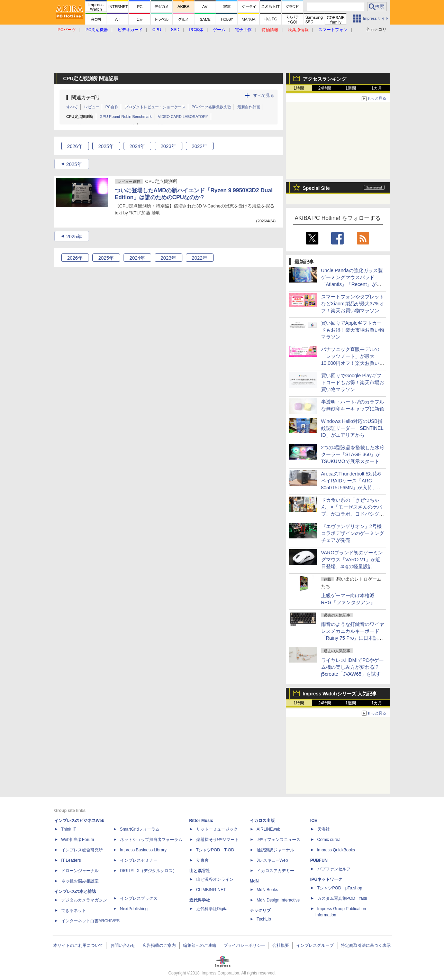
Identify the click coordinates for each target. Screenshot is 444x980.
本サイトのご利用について (78, 945)
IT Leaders (71, 860)
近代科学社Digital (212, 909)
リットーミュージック (217, 829)
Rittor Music (201, 821)
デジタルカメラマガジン (84, 900)
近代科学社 (200, 900)
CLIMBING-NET (211, 890)
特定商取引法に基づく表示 (366, 945)
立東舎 (202, 860)
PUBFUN (319, 860)
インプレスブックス (139, 898)
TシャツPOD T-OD (215, 850)
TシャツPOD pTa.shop (340, 888)
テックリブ (260, 910)
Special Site (316, 188)
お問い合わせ (123, 945)
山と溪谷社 (200, 871)
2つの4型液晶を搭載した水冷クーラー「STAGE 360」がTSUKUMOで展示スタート (353, 454)
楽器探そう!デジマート (218, 840)
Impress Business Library (143, 850)
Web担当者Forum (78, 840)
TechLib (264, 919)
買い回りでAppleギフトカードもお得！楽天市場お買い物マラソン (353, 330)
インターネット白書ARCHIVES (90, 921)
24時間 (325, 88)
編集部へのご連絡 (200, 945)
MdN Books (268, 890)
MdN (254, 881)
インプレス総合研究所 (82, 850)
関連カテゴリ (86, 98)
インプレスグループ (315, 945)
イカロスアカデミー (275, 871)
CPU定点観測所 (80, 117)
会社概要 (281, 945)
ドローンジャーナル (80, 871)
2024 (137, 146)
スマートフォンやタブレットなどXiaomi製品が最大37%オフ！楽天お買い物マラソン (353, 304)
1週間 (351, 88)
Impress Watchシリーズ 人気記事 (340, 694)
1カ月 (377, 88)
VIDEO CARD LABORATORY (183, 117)
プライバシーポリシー (244, 945)
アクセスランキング (325, 79)
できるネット (74, 910)
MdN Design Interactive (278, 900)
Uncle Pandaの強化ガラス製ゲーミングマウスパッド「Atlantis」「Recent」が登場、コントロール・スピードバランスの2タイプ (353, 284)
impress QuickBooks (336, 850)
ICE (314, 821)
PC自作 (112, 107)
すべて (72, 107)
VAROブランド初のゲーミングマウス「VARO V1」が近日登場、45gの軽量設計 (352, 560)
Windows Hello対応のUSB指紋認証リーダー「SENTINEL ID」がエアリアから (352, 428)
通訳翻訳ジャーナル (275, 850)
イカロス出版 (262, 821)
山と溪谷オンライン (215, 879)
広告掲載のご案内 (159, 945)
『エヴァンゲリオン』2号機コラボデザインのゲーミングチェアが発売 (353, 533)
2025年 (74, 164)
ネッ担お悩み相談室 (80, 881)
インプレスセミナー (139, 860)
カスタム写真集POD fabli (342, 898)
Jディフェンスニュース (279, 840)
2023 (168, 146)
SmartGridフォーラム (140, 829)
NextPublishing (134, 909)
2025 (106, 146)
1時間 (299, 88)
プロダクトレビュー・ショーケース (155, 107)
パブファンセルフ (334, 869)
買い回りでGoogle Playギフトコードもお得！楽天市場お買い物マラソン (353, 382)
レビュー (92, 107)
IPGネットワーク (327, 879)
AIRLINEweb (269, 829)
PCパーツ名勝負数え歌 (211, 107)
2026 (75, 146)
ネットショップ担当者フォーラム (151, 840)
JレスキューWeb (272, 860)
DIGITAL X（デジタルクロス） (149, 871)
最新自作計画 (249, 107)
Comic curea (329, 840)
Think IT (69, 829)
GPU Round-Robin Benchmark (126, 117)
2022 (200, 146)
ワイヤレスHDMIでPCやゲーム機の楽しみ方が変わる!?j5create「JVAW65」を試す (352, 667)
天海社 (324, 829)
